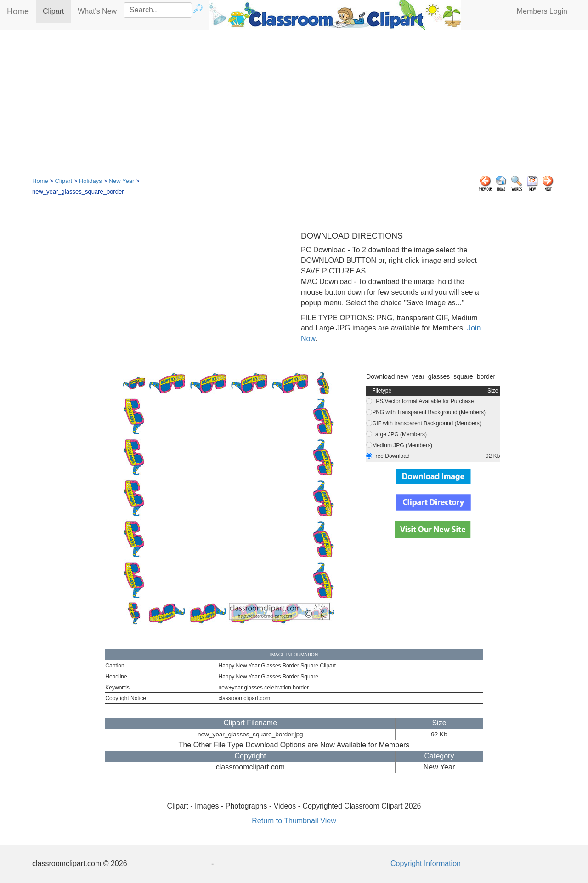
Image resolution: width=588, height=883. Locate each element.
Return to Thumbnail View (294, 821)
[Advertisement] (294, 104)
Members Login (542, 11)
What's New (97, 11)
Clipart (57, 11)
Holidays (90, 181)
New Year (122, 181)
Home (18, 11)
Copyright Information (426, 863)
